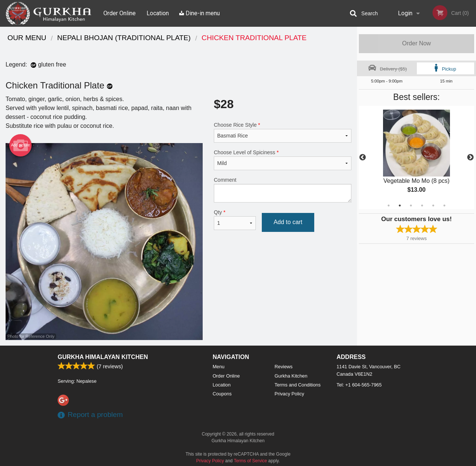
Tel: (359, 385)
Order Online (120, 13)
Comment (283, 190)
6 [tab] (444, 206)
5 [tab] (433, 206)
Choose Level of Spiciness (283, 160)
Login (405, 13)
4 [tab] (422, 206)
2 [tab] (400, 206)
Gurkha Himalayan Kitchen (103, 357)
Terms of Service (250, 461)
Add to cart (288, 222)
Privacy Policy (289, 394)
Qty (235, 220)
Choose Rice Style (283, 132)
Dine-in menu (200, 13)
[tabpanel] (416, 158)
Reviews (283, 367)
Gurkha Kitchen (291, 376)
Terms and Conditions (297, 385)
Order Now (416, 43)
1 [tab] (389, 206)
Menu (219, 367)
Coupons (222, 394)
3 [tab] (411, 206)
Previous (363, 158)
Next (470, 158)
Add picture (21, 145)
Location (158, 13)
